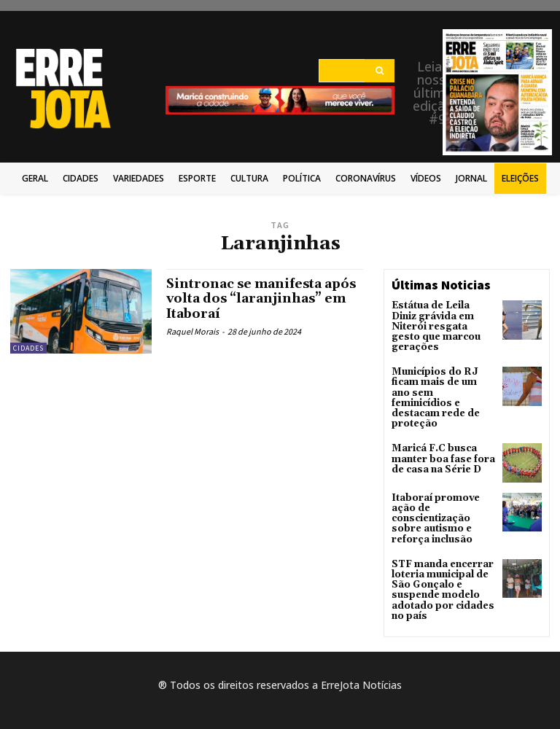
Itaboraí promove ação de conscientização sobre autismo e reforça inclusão (433, 493)
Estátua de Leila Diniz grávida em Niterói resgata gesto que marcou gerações (443, 320)
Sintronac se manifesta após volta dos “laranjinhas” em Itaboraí (264, 299)
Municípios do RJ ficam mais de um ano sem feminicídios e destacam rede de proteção (442, 379)
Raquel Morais (192, 331)
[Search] (380, 71)
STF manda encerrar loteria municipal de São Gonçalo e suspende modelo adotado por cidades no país (440, 560)
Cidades (28, 348)
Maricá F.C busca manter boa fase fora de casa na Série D (441, 433)
